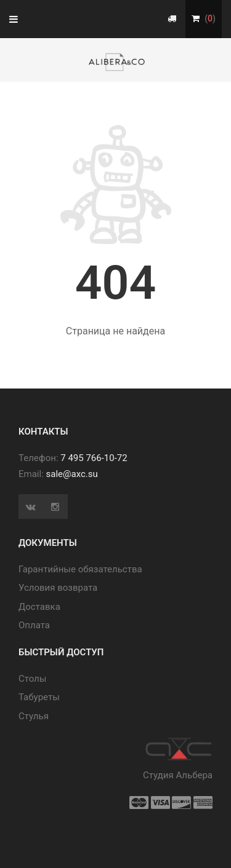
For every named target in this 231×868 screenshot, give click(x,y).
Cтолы (32, 679)
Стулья (34, 716)
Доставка (39, 607)
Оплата (34, 625)
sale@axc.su (72, 474)
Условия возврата (58, 588)
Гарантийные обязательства (80, 569)
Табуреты (39, 697)
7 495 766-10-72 (94, 458)
